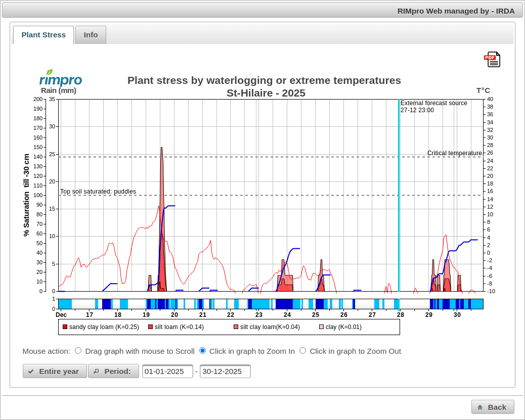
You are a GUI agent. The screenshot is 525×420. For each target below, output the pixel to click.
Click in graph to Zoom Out (355, 351)
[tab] (43, 35)
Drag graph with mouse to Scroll (140, 351)
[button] (55, 371)
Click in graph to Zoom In (252, 351)
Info (91, 35)
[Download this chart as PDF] (492, 60)
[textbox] (168, 371)
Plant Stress (43, 35)
